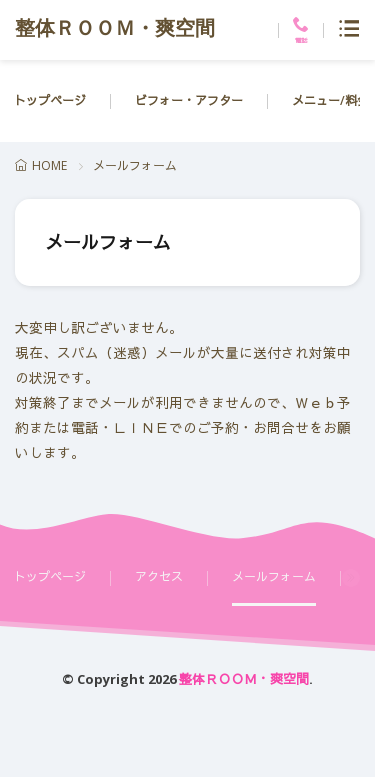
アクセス (159, 576)
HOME (49, 165)
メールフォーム (274, 576)
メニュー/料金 (330, 100)
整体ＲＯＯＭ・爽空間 (115, 30)
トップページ (50, 100)
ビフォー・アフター (189, 100)
